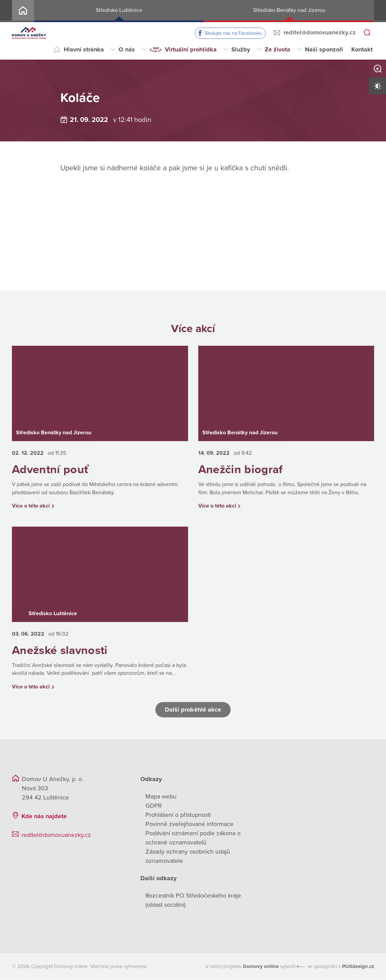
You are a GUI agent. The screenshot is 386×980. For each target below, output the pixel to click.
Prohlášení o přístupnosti (178, 815)
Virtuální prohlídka (191, 49)
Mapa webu (161, 797)
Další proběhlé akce (193, 710)
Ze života (277, 49)
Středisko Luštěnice (119, 10)
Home (23, 11)
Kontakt (362, 49)
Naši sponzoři (324, 49)
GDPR (154, 806)
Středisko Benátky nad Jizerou (289, 10)
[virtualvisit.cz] (301, 967)
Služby (241, 49)
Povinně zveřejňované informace (189, 824)
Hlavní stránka (84, 49)
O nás (127, 49)
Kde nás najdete (44, 816)
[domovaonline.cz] (261, 967)
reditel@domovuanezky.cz (320, 32)
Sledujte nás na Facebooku (233, 33)
